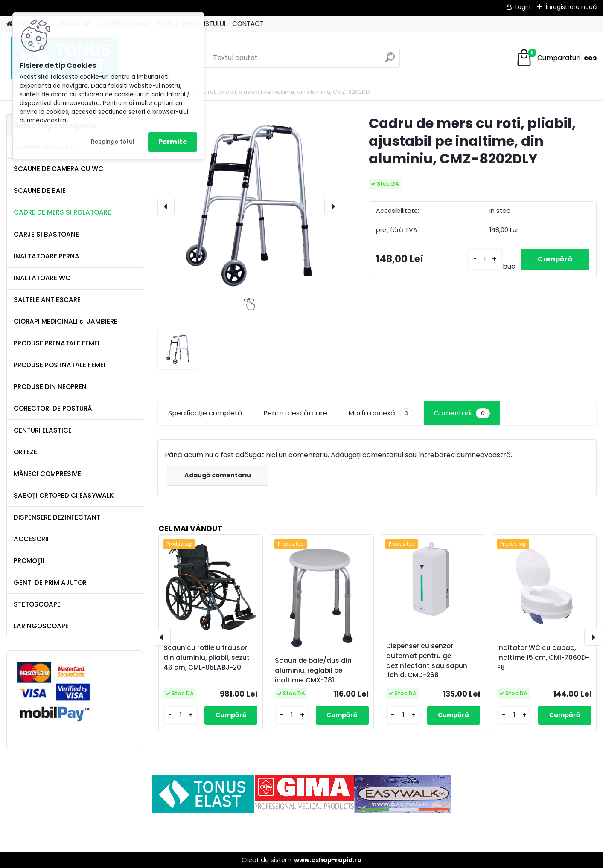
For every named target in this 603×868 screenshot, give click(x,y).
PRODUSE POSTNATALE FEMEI (60, 365)
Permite (173, 142)
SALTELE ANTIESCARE (47, 300)
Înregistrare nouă (571, 7)
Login (523, 7)
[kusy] (485, 260)
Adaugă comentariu (218, 475)
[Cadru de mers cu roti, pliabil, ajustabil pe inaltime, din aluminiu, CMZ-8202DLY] (249, 206)
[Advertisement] (302, 833)
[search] (390, 61)
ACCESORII (31, 539)
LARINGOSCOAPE (41, 626)
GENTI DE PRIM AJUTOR (50, 582)
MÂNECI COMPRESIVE (47, 474)
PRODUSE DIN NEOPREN (50, 387)
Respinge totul (113, 142)
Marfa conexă (381, 413)
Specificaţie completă (205, 413)
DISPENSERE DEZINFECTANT (57, 517)
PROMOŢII (29, 561)
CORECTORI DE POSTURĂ (53, 408)
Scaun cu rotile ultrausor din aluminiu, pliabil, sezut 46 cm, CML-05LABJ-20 (207, 658)
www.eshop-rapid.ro (328, 860)
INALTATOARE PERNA (47, 256)
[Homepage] (9, 24)
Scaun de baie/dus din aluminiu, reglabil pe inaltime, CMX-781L (313, 670)
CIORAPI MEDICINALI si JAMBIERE (66, 321)
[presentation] (166, 206)
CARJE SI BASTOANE (46, 234)
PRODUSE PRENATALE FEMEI (57, 343)
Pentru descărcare (295, 413)
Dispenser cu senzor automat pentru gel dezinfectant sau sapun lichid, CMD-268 (427, 660)
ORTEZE (25, 452)
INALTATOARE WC (42, 278)
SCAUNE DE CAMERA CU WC (58, 169)
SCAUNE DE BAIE (40, 190)
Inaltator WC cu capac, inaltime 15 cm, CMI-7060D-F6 (543, 658)
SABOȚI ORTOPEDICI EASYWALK (64, 495)
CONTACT (248, 24)
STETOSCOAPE (37, 604)
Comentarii (462, 413)
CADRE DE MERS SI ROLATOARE (62, 212)
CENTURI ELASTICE (43, 430)
